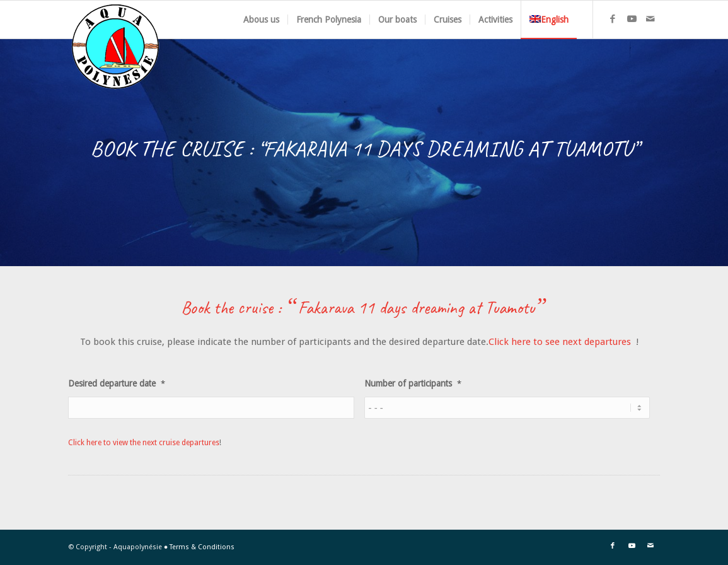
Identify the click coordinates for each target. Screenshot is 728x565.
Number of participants (413, 383)
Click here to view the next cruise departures (144, 443)
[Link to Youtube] (632, 19)
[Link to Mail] (650, 19)
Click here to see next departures (561, 342)
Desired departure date (117, 383)
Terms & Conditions (202, 547)
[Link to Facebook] (613, 19)
